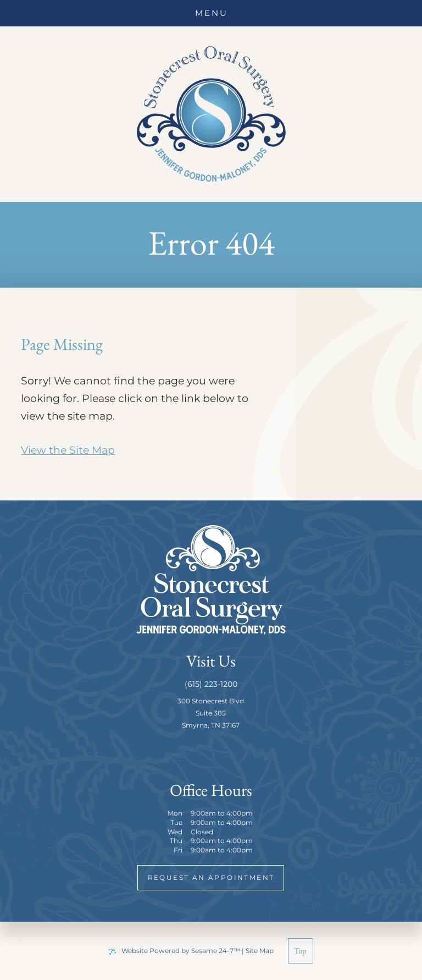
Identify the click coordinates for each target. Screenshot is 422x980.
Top (300, 951)
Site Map (260, 951)
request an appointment (211, 877)
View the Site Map (68, 450)
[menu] (211, 13)
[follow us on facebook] (199, 752)
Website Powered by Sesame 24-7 (174, 951)
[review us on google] (223, 752)
